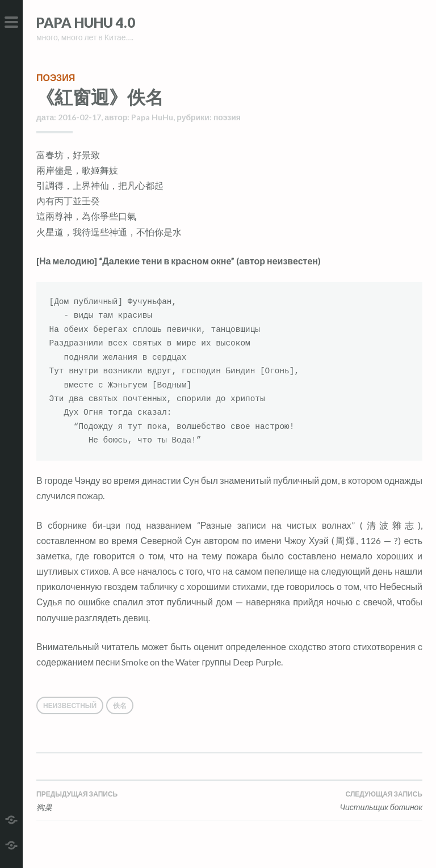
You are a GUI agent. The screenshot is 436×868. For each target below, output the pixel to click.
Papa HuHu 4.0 (86, 22)
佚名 (120, 705)
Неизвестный (70, 705)
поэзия (56, 77)
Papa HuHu (152, 117)
